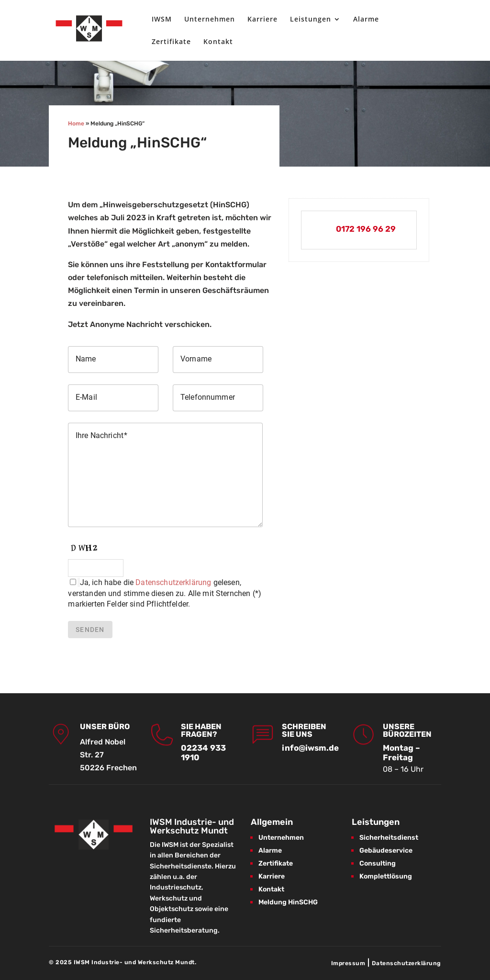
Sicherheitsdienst (389, 838)
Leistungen (311, 20)
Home (76, 124)
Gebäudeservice (386, 850)
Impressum (348, 963)
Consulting (378, 863)
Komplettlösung (386, 876)
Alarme (366, 20)
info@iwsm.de (310, 748)
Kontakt (218, 42)
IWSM (162, 20)
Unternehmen (210, 20)
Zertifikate (171, 42)
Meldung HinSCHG (288, 902)
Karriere (262, 20)
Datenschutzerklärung (173, 582)
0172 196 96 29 (366, 229)
